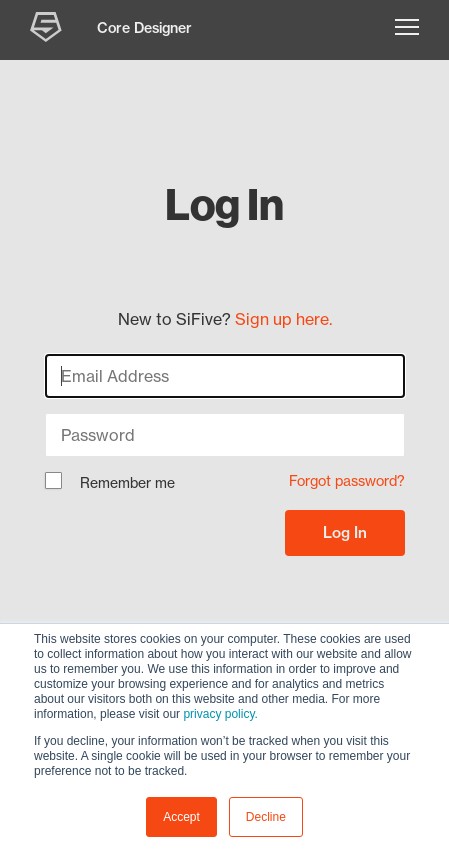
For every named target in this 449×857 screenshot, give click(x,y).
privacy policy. (220, 714)
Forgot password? (347, 481)
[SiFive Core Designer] (48, 30)
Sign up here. (283, 319)
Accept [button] (181, 817)
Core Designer (144, 28)
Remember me (110, 484)
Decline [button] (266, 817)
